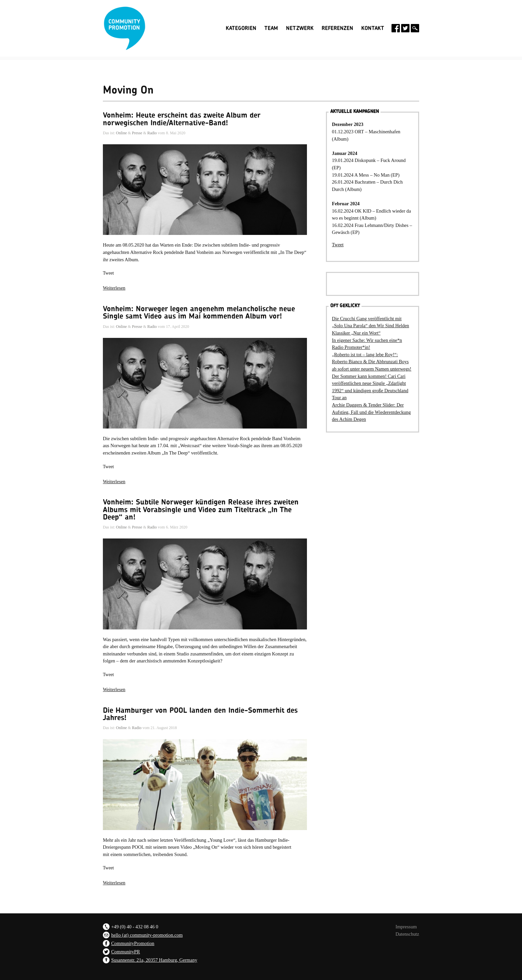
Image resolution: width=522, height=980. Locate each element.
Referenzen (337, 28)
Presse (137, 133)
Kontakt (373, 28)
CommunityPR (126, 952)
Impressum (406, 927)
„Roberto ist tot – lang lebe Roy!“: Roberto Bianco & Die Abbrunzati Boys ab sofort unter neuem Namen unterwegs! (372, 362)
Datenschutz (407, 934)
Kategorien (241, 28)
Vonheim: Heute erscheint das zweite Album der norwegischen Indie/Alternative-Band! (182, 119)
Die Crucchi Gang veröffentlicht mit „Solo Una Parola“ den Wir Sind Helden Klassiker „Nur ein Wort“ (371, 326)
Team (271, 28)
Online (121, 133)
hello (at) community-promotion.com (147, 935)
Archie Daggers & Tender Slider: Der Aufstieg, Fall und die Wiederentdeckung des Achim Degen (371, 412)
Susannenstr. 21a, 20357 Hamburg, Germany (154, 960)
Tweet (108, 273)
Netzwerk (300, 28)
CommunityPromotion (133, 943)
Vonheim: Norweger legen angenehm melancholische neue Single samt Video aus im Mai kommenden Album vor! (199, 313)
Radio (152, 133)
